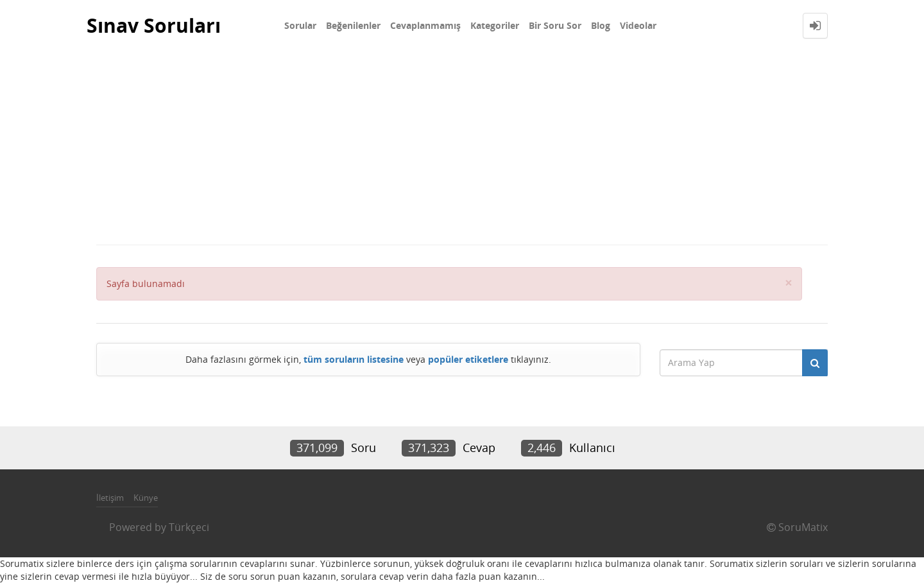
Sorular (300, 25)
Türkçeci (189, 527)
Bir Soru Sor (555, 25)
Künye (146, 498)
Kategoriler (495, 25)
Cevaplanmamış (425, 25)
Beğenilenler (353, 25)
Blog (601, 25)
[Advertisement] (462, 148)
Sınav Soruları (154, 25)
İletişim (110, 498)
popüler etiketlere (468, 359)
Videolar (638, 25)
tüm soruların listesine (354, 359)
